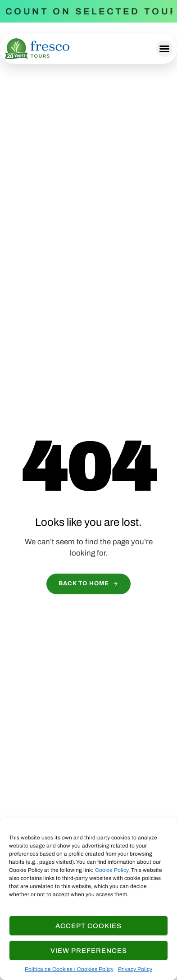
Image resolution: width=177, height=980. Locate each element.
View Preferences (89, 951)
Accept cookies (88, 926)
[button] (164, 49)
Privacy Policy (135, 969)
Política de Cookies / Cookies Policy (69, 969)
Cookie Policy (112, 870)
